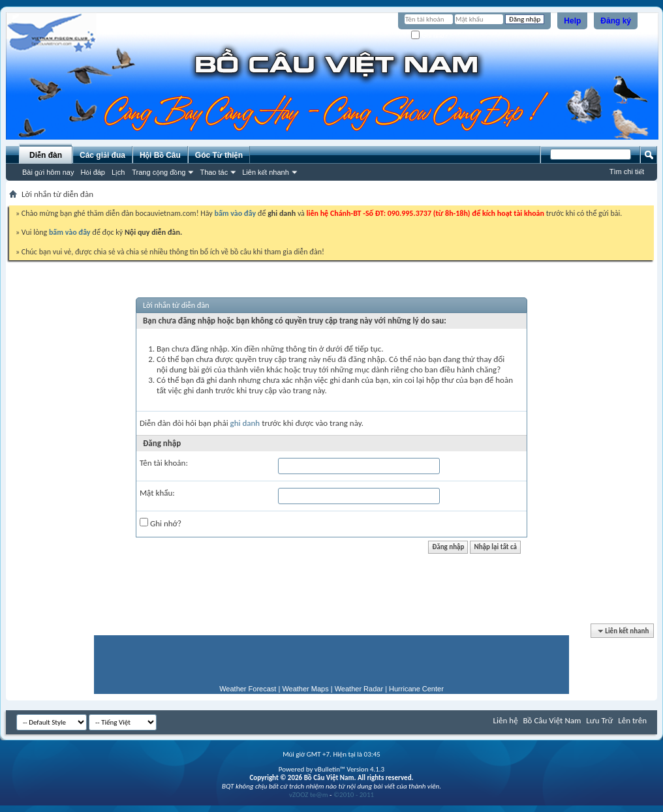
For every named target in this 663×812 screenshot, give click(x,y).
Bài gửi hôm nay (48, 172)
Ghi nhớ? (430, 36)
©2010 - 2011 (354, 795)
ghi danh (245, 423)
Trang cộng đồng (159, 172)
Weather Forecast (248, 689)
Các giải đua (102, 155)
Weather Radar (359, 689)
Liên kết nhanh (266, 172)
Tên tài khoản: (164, 463)
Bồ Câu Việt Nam (552, 720)
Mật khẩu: (157, 493)
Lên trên (632, 720)
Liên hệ (506, 720)
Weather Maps (305, 689)
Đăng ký (616, 21)
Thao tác (214, 172)
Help (572, 21)
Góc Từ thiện (219, 155)
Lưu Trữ (599, 720)
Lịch (118, 172)
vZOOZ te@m (309, 795)
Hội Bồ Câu (160, 155)
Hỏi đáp (93, 172)
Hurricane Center (416, 689)
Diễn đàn (46, 155)
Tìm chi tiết (627, 172)
